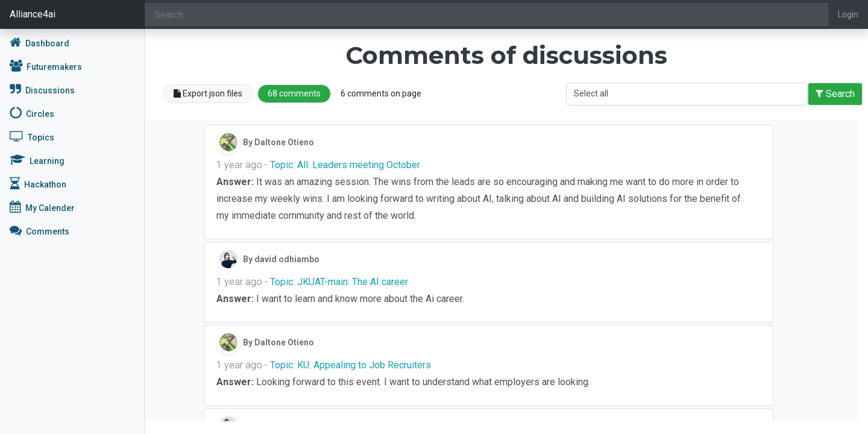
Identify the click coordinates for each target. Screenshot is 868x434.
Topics (32, 136)
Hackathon (38, 183)
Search (835, 94)
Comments (39, 230)
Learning (37, 160)
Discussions (42, 89)
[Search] (486, 14)
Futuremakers (46, 66)
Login (848, 14)
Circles (32, 113)
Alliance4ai (33, 14)
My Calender (42, 207)
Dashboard (39, 42)
